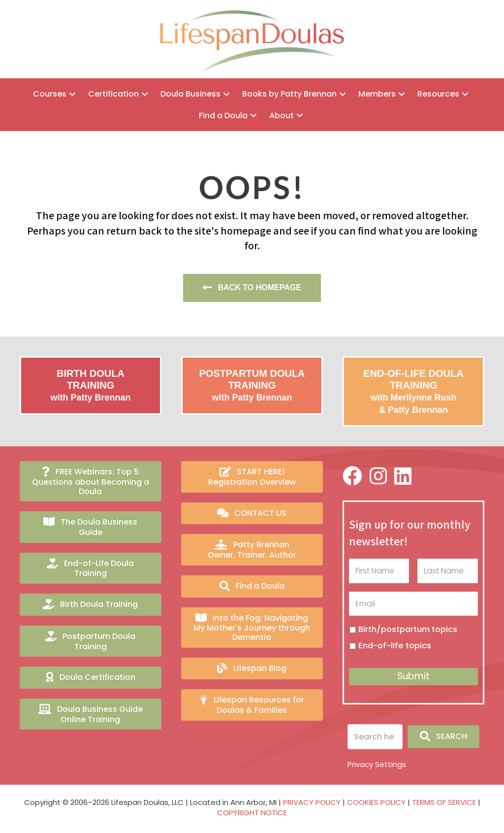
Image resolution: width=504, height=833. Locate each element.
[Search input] (375, 736)
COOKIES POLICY (376, 802)
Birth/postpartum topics (408, 629)
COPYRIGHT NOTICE (252, 813)
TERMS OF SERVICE (444, 802)
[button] (72, 94)
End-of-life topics (395, 646)
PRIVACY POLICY (312, 802)
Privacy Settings (377, 764)
